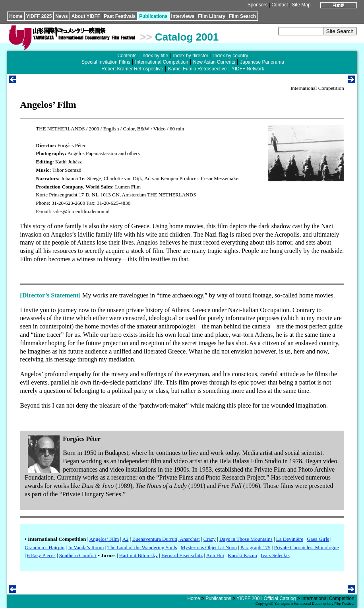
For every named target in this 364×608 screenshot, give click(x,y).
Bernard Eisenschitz (182, 555)
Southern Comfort (78, 555)
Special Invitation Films (106, 62)
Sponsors (258, 5)
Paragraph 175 (255, 547)
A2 (126, 539)
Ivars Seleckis (275, 555)
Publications (153, 16)
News (61, 16)
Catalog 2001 (187, 37)
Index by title (155, 56)
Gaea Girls (318, 539)
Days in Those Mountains (246, 539)
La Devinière (290, 539)
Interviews (183, 16)
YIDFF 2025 (39, 16)
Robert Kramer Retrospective (132, 69)
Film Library (212, 16)
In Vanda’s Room (86, 547)
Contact (280, 5)
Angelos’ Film (104, 539)
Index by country (231, 56)
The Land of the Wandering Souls (142, 547)
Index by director (191, 56)
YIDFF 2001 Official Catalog (266, 598)
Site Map (301, 5)
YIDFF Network (248, 69)
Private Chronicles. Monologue (307, 547)
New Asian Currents (214, 62)
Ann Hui (215, 555)
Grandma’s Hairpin (45, 547)
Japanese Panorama (262, 62)
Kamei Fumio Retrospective (197, 69)
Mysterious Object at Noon (209, 547)
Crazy (210, 539)
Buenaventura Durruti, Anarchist (166, 539)
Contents (127, 56)
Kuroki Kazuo (242, 555)
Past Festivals (120, 16)
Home (16, 16)
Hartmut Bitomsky (138, 555)
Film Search (242, 16)
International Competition (162, 62)
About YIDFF (86, 16)
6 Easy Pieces (41, 555)
